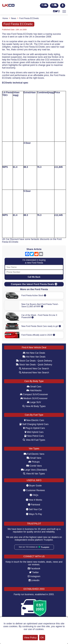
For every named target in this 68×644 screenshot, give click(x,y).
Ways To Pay (34, 514)
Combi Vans (34, 466)
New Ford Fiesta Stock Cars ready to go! (41, 326)
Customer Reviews (34, 490)
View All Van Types (34, 474)
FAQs (34, 495)
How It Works (34, 500)
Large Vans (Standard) (34, 470)
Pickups (34, 462)
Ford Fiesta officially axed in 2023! (38, 335)
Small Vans (34, 458)
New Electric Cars (34, 420)
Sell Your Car (34, 509)
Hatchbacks (34, 390)
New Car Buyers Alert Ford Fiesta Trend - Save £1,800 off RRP (40, 305)
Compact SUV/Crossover (34, 394)
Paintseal (34, 505)
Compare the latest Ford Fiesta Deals (34, 284)
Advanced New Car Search (34, 369)
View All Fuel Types (34, 440)
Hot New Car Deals (34, 353)
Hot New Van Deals (34, 357)
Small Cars (34, 387)
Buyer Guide (34, 486)
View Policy (30, 638)
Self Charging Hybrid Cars (34, 424)
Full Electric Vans (34, 454)
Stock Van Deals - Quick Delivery (34, 365)
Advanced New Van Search (34, 373)
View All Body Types (34, 406)
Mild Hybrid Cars (34, 432)
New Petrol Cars (34, 436)
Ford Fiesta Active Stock (34, 295)
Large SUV (34, 402)
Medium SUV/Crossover (34, 398)
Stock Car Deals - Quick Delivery (34, 361)
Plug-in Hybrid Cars (34, 428)
